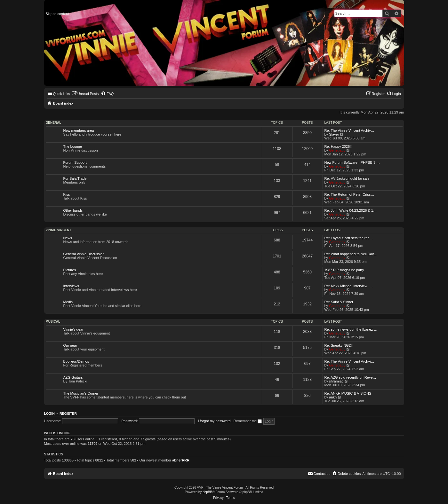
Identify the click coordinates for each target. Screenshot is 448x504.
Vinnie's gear (73, 329)
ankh (333, 397)
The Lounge (73, 146)
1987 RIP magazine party (344, 270)
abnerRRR (181, 460)
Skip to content (57, 14)
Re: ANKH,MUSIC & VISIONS (348, 393)
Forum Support (75, 162)
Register (68, 413)
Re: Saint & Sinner (339, 302)
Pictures (70, 270)
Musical (53, 322)
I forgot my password (214, 421)
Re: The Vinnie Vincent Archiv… (349, 130)
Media (68, 302)
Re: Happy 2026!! (338, 146)
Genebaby (337, 150)
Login (49, 413)
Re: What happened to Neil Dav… (351, 254)
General (54, 123)
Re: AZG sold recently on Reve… (350, 377)
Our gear (70, 345)
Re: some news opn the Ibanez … (351, 329)
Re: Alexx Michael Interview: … (349, 286)
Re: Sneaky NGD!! (339, 345)
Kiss (67, 194)
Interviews (71, 286)
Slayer (334, 134)
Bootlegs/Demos (76, 361)
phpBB (207, 492)
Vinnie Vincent (59, 230)
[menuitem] (85, 94)
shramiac (336, 381)
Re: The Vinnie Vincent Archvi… (349, 361)
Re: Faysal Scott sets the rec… (349, 238)
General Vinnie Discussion (84, 254)
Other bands (73, 210)
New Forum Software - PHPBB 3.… (352, 162)
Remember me (248, 421)
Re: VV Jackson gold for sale (347, 178)
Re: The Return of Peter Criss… (349, 194)
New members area (79, 130)
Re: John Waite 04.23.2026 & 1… (351, 210)
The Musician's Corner (81, 393)
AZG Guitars (73, 377)
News (68, 238)
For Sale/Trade (75, 178)
